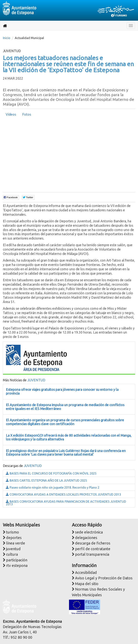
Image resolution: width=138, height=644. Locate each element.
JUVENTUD (36, 380)
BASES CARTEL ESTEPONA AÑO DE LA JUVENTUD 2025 (46, 480)
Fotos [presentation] (27, 114)
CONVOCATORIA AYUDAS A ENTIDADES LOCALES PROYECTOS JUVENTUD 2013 (63, 494)
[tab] (11, 114)
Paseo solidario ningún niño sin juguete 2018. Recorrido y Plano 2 (53, 487)
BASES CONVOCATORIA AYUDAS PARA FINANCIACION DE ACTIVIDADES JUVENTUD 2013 (66, 503)
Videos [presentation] (11, 114)
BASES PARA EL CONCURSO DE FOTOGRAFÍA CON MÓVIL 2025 (51, 473)
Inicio (7, 38)
